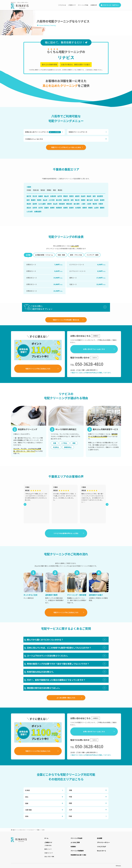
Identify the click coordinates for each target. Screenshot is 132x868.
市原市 (39, 200)
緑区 (55, 190)
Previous (25, 504)
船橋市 (41, 196)
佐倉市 (83, 196)
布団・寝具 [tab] (61, 255)
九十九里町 (42, 204)
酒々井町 (59, 200)
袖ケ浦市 (77, 204)
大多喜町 (78, 208)
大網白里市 (38, 211)
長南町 (66, 208)
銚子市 (29, 196)
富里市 (46, 208)
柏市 (28, 200)
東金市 (89, 196)
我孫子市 (66, 200)
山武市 (96, 208)
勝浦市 (33, 200)
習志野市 (100, 196)
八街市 (89, 204)
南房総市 (59, 208)
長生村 (29, 208)
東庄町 (29, 204)
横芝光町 (69, 204)
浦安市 (49, 204)
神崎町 (83, 200)
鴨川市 (77, 200)
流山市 (45, 200)
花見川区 (36, 190)
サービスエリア (31, 830)
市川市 (35, 196)
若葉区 (49, 190)
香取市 (85, 208)
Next (107, 504)
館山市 (46, 196)
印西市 (101, 204)
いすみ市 (30, 211)
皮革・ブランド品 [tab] (76, 255)
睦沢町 (95, 204)
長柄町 (52, 208)
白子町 (41, 208)
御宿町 (90, 208)
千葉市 (29, 187)
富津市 (35, 204)
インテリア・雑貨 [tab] (92, 255)
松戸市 (60, 196)
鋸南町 (102, 208)
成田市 (77, 196)
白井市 (35, 208)
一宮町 (83, 204)
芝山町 (55, 204)
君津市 (102, 200)
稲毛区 (43, 190)
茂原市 (71, 196)
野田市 (66, 196)
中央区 (29, 190)
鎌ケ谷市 (90, 200)
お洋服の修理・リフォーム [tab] (44, 255)
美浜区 (60, 190)
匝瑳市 (71, 208)
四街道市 (62, 204)
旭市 (94, 196)
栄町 (72, 200)
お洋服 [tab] (28, 255)
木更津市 (53, 196)
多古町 (96, 200)
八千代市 (52, 200)
